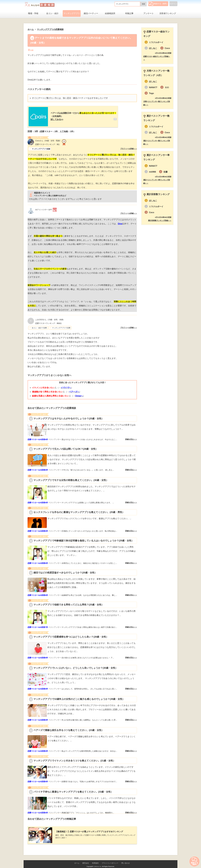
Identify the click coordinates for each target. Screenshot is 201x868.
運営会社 (86, 859)
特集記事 (129, 13)
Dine (120, 222)
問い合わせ (126, 859)
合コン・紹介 (52, 13)
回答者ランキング (168, 13)
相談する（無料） (158, 4)
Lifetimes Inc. (98, 862)
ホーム (77, 859)
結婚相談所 (110, 13)
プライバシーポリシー (110, 859)
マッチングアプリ (72, 13)
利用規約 (95, 859)
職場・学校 (33, 13)
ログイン (173, 4)
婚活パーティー (91, 13)
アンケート (149, 13)
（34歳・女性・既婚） (48, 139)
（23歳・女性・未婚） (50, 318)
